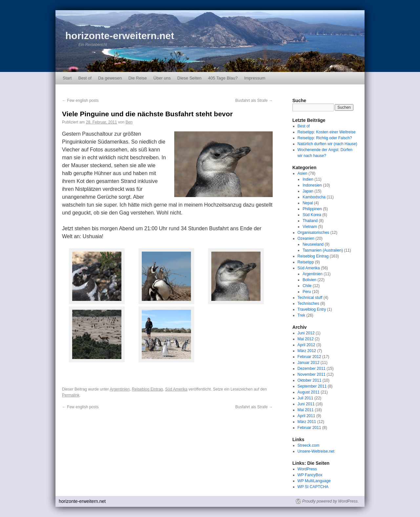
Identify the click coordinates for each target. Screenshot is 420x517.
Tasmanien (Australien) (323, 250)
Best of (85, 78)
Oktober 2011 (310, 380)
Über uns (162, 78)
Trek (302, 315)
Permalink (71, 395)
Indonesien (312, 185)
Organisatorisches (314, 233)
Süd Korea (312, 215)
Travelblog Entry (312, 309)
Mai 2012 (306, 339)
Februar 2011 (309, 428)
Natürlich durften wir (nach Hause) (327, 144)
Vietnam (310, 227)
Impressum (255, 78)
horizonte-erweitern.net (120, 36)
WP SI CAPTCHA (313, 487)
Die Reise (137, 78)
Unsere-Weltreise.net (316, 451)
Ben (129, 122)
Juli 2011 (305, 398)
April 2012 (306, 345)
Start (67, 78)
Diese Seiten (189, 78)
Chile (307, 286)
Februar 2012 (309, 357)
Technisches (308, 303)
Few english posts (80, 101)
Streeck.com (309, 445)
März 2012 (307, 351)
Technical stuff (310, 298)
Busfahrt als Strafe (254, 101)
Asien (303, 173)
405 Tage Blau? (223, 78)
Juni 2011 (306, 404)
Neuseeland (313, 244)
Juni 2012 (306, 333)
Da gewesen (110, 78)
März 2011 (307, 422)
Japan (308, 191)
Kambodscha (314, 197)
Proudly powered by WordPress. (330, 501)
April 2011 (306, 416)
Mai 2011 (306, 410)
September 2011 (312, 386)
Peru (307, 292)
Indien (308, 179)
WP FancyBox (310, 475)
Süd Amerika (176, 389)
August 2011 (309, 392)
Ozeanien (306, 238)
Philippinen (312, 209)
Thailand (310, 221)
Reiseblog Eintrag (147, 389)
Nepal (308, 203)
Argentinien (120, 389)
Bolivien (309, 280)
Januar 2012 (309, 363)
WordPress (307, 469)
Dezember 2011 (312, 369)
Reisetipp (306, 262)
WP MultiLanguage (314, 481)
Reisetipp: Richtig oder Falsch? (325, 138)
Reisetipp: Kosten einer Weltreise (327, 132)
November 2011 (312, 374)
